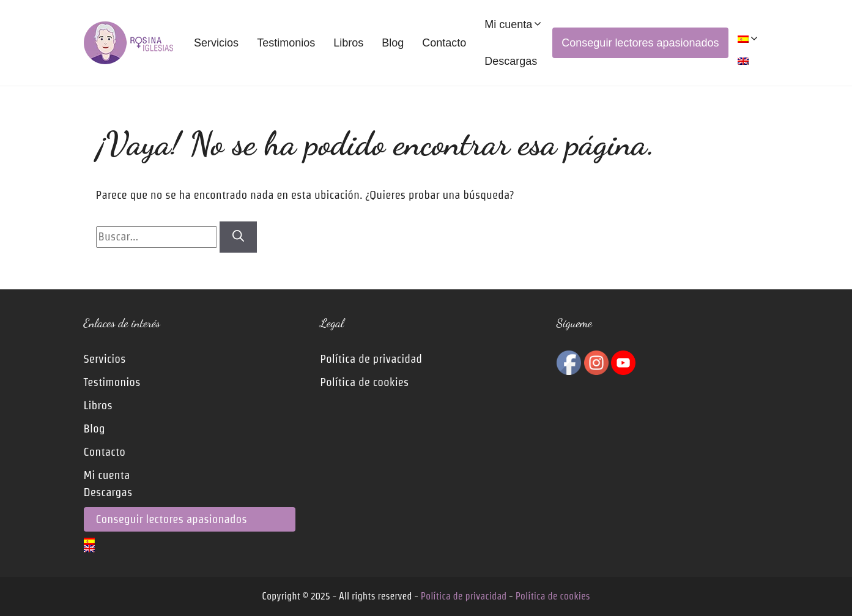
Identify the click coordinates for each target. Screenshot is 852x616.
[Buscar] (238, 237)
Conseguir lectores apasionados (640, 43)
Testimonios (286, 43)
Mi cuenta (514, 24)
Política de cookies (364, 382)
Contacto (444, 43)
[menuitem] (749, 39)
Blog (393, 43)
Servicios (216, 43)
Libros (348, 43)
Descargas (511, 61)
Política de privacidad (371, 359)
